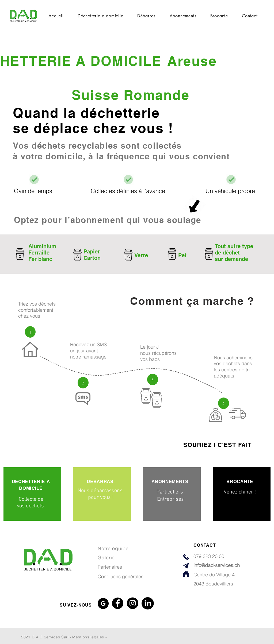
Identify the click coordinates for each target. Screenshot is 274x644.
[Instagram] (133, 603)
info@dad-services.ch (217, 565)
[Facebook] (118, 603)
